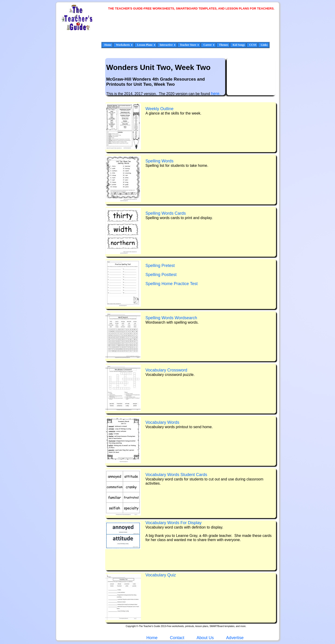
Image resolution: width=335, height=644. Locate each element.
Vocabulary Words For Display (174, 523)
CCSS (253, 45)
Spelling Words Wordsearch (171, 318)
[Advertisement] (193, 29)
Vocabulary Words (163, 422)
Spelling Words (160, 161)
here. (216, 94)
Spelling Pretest (160, 266)
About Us (205, 638)
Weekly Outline (160, 109)
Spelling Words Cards (166, 213)
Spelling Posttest (161, 275)
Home (108, 45)
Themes (224, 45)
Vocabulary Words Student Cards (176, 475)
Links (264, 45)
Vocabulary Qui (161, 575)
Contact (177, 638)
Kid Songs (239, 45)
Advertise (235, 638)
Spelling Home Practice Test (172, 284)
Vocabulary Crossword (166, 370)
